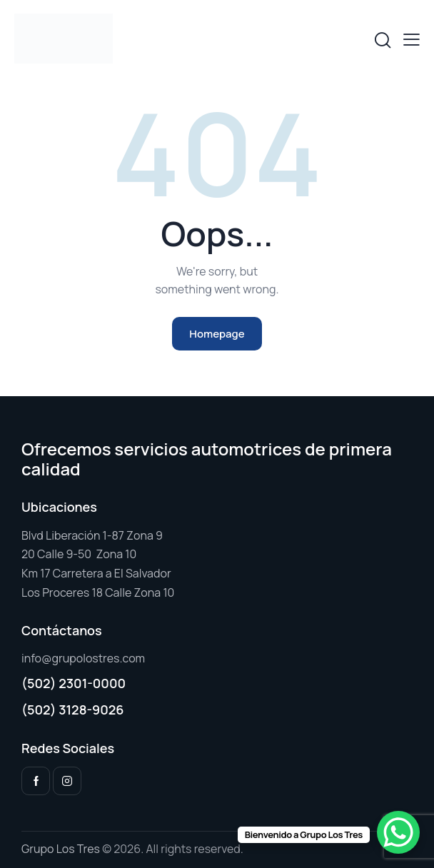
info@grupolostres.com (83, 658)
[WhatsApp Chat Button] (398, 832)
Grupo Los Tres (61, 849)
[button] (412, 39)
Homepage (217, 334)
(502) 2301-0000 (74, 683)
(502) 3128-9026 (73, 710)
